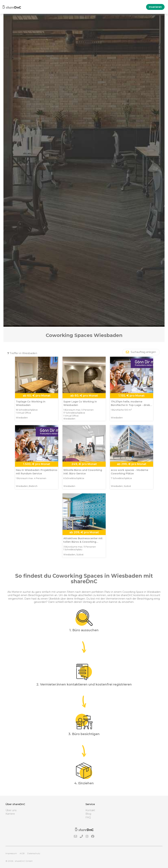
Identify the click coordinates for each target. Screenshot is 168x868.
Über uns (11, 810)
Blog (88, 814)
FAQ (88, 817)
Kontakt (90, 810)
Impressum (11, 853)
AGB (22, 853)
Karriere (10, 814)
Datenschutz (34, 853)
